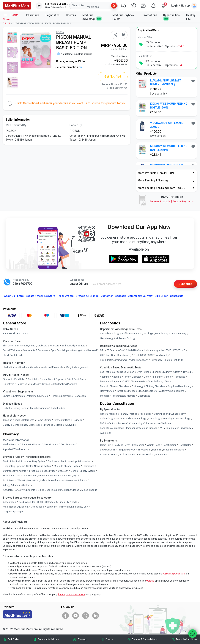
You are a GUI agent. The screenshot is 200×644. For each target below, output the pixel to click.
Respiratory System (13, 466)
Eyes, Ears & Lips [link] (60, 350)
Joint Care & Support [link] (53, 379)
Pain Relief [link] (20, 379)
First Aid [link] (7, 379)
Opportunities (171, 17)
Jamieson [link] (80, 396)
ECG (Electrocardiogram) (113, 360)
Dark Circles (185, 445)
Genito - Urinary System (83, 471)
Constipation (170, 445)
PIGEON (60, 32)
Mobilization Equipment (16, 507)
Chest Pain (106, 445)
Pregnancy (117, 382)
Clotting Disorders (155, 386)
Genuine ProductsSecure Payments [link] (172, 201)
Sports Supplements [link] (14, 396)
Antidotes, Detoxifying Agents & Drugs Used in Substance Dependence (41, 490)
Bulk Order (161, 296)
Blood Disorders (148, 391)
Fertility (157, 372)
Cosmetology (136, 423)
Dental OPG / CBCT (144, 355)
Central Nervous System (39, 466)
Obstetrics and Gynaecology (169, 414)
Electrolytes (144, 396)
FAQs (20, 296)
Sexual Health (146, 454)
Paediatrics (146, 414)
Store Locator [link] (51, 445)
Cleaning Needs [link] (11, 420)
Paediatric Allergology (112, 428)
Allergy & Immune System (17, 485)
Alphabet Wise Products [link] (16, 449)
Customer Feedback (113, 296)
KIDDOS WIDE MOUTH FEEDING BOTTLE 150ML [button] (169, 106)
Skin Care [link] (8, 346)
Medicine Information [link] (16, 440)
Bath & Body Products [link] (73, 346)
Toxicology (137, 386)
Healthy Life (191, 17)
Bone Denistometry (121, 355)
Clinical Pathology (110, 333)
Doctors (71, 15)
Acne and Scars (108, 454)
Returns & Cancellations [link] (145, 639)
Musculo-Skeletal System (67, 466)
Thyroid (187, 372)
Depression (138, 445)
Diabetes (137, 377)
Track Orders (66, 296)
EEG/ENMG (179, 350)
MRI (102, 350)
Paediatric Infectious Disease (142, 428)
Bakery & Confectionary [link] (15, 425)
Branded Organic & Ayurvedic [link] (60, 425)
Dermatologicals (36, 480)
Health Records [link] (11, 445)
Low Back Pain (108, 450)
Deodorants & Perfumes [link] (35, 350)
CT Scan (111, 350)
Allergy (177, 372)
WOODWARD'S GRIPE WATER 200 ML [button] (167, 125)
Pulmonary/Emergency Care (74, 507)
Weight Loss (154, 445)
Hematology (107, 338)
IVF (161, 428)
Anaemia (117, 377)
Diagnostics (52, 15)
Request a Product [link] (32, 445)
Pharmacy (33, 15)
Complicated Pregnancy (178, 428)
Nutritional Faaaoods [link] (52, 367)
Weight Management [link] (77, 367)
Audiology (106, 433)
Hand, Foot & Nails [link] (13, 355)
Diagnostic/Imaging (14, 512)
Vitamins (105, 377)
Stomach (105, 396)
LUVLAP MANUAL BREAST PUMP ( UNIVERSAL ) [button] (166, 83)
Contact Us (177, 296)
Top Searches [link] (68, 445)
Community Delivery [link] (48, 639)
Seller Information (69, 67)
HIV (127, 382)
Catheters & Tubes (55, 502)
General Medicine (109, 414)
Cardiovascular (27, 502)
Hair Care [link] (54, 346)
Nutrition (66, 476)
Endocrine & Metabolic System (19, 476)
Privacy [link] (109, 639)
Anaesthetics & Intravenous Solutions (68, 480)
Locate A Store (41, 296)
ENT (102, 423)
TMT (169, 350)
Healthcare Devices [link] (40, 384)
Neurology (168, 418)
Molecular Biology (125, 338)
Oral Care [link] (42, 346)
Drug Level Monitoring (179, 386)
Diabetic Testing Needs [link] (15, 408)
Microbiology (162, 333)
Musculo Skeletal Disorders (115, 386)
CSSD (40, 502)
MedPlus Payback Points (123, 17)
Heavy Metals (107, 391)
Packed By (76, 125)
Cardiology (154, 418)
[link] (17, 6)
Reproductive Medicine (159, 423)
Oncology (63, 471)
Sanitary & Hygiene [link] (25, 346)
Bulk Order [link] (13, 639)
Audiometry (162, 355)
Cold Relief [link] (34, 379)
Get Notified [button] (113, 77)
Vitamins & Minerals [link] (38, 396)
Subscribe (185, 284)
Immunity (157, 377)
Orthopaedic (38, 507)
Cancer (168, 377)
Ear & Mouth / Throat (14, 480)
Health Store (11, 17)
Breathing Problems (174, 450)
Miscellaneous (89, 490)
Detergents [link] (28, 420)
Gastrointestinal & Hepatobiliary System (24, 461)
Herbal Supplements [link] (62, 396)
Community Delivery (140, 296)
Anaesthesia (10, 502)
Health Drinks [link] (10, 367)
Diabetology (107, 418)
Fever (127, 377)
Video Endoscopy (139, 360)
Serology (148, 333)
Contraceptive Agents (15, 471)
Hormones (89, 466)
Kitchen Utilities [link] (62, 420)
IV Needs (72, 502)
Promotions (150, 15)
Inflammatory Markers (124, 396)
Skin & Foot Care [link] (75, 379)
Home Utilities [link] (44, 420)
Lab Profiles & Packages (113, 372)
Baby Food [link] (9, 333)
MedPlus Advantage (92, 17)
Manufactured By (16, 125)
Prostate (105, 382)
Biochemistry (179, 333)
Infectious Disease (127, 391)
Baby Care (23, 333)
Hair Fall (157, 450)
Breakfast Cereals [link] (29, 367)
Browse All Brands (87, 296)
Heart (131, 372)
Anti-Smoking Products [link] (65, 384)
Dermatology (183, 418)
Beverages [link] (36, 425)
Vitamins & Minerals (49, 476)
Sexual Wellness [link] (12, 350)
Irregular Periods (127, 450)
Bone (147, 377)
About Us (10, 296)
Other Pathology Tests (159, 382)
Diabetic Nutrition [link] (39, 408)
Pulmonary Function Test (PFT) (167, 360)
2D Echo (104, 355)
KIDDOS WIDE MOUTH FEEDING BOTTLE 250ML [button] (169, 148)
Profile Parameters (131, 333)
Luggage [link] (78, 420)
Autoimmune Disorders (172, 391)
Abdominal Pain (128, 454)
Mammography (156, 350)
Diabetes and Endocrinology (131, 418)
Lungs (147, 372)
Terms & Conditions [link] (186, 639)
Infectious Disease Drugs (42, 471)
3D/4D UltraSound (136, 350)
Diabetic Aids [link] (58, 408)
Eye (75, 476)
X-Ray (121, 350)
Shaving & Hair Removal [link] (84, 350)
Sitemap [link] (82, 639)
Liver (139, 372)
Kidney (167, 372)
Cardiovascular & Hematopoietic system (70, 461)
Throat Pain (144, 450)
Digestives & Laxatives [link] (15, 384)
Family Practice (129, 414)
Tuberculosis (138, 382)
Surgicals (52, 507)
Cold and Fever (122, 445)
